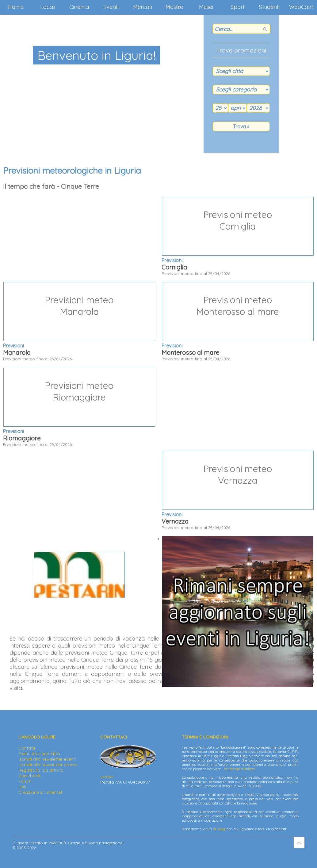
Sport (238, 7)
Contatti (27, 748)
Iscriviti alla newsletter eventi (47, 759)
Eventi (111, 7)
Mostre (174, 7)
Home (16, 7)
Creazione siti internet (40, 792)
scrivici (107, 777)
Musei (206, 7)
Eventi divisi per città (39, 754)
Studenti (269, 7)
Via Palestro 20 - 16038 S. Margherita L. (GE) (79, 577)
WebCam (301, 7)
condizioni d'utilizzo (239, 769)
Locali (48, 7)
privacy (219, 829)
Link (22, 787)
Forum (25, 781)
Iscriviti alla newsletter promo (48, 765)
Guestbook (29, 776)
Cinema (79, 7)
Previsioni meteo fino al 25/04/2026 (238, 236)
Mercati (143, 7)
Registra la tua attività (41, 770)
